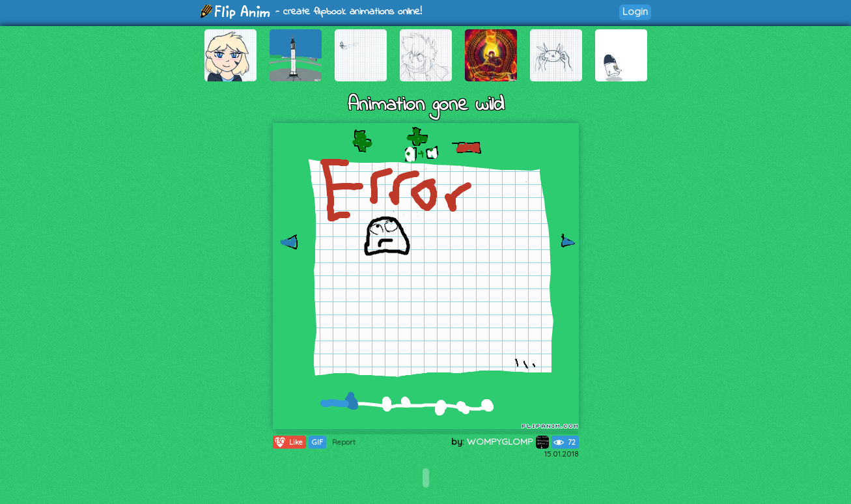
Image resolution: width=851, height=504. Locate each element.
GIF (317, 442)
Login (635, 11)
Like (288, 442)
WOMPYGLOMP (508, 441)
